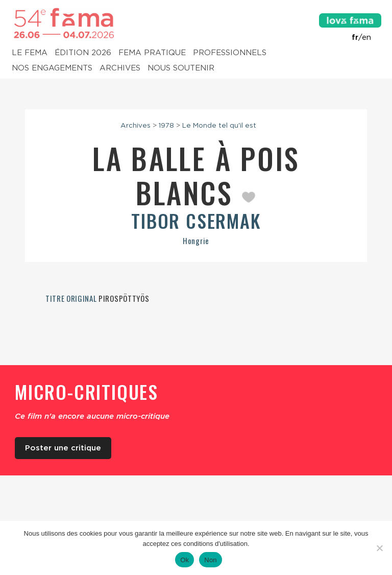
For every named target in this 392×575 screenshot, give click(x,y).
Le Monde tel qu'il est (219, 125)
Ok (185, 560)
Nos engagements (52, 68)
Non (211, 560)
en (366, 37)
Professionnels (230, 53)
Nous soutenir (181, 68)
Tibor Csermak (196, 220)
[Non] (379, 548)
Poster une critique (63, 448)
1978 (166, 125)
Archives (120, 68)
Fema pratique (152, 53)
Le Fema (30, 53)
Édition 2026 (83, 53)
